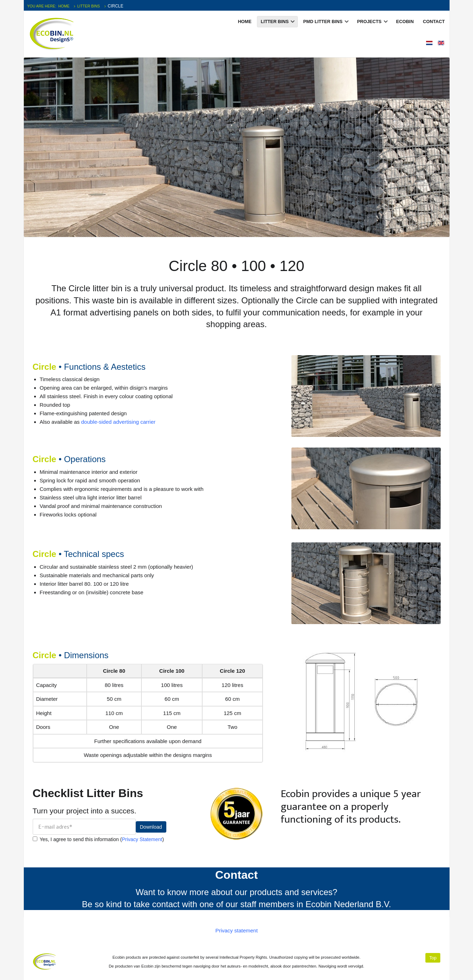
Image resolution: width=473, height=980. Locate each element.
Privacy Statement (142, 839)
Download (151, 827)
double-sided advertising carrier (118, 422)
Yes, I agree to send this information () (98, 839)
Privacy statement (236, 930)
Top (433, 958)
